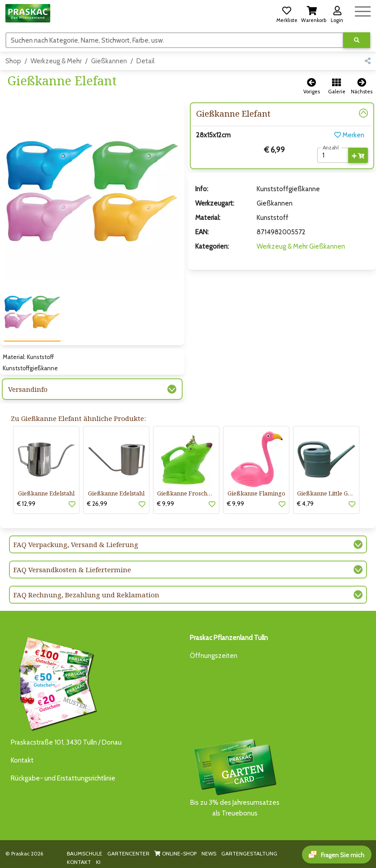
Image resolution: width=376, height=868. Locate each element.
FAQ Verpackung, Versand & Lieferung (76, 544)
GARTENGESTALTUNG (249, 853)
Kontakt (22, 760)
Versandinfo (28, 389)
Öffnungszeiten (214, 656)
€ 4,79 (305, 504)
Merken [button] (349, 135)
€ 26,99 (97, 504)
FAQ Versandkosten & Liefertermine (72, 570)
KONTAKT (79, 862)
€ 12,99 (26, 504)
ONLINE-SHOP (175, 853)
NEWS (209, 853)
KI (98, 862)
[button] (287, 13)
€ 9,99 (166, 504)
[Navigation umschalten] (363, 10)
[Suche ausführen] (357, 40)
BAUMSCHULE (85, 853)
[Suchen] (175, 40)
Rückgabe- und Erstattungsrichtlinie (63, 778)
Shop (13, 61)
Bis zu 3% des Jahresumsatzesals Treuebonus (235, 777)
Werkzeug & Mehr (56, 61)
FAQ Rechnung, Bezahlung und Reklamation (86, 595)
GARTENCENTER (128, 853)
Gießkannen (109, 61)
